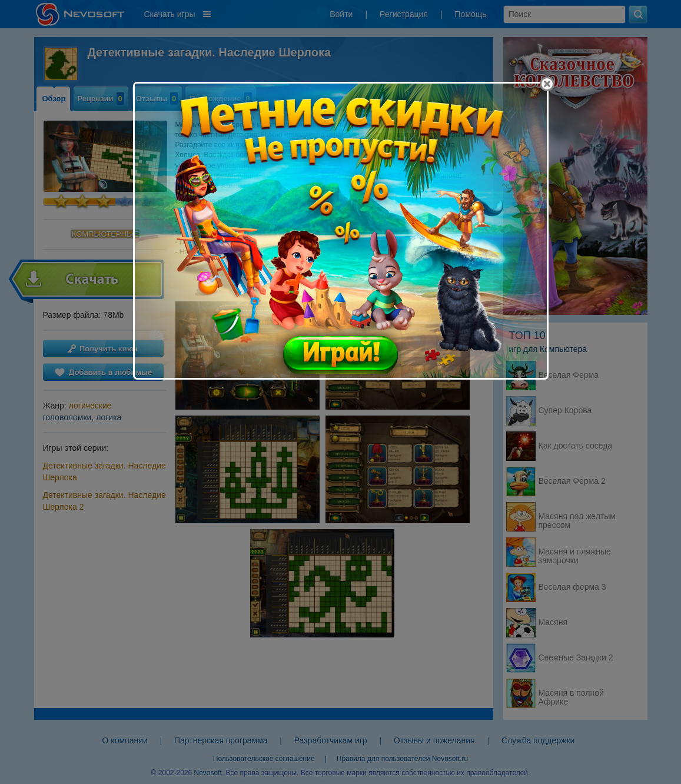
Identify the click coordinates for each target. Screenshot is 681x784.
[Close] (547, 84)
